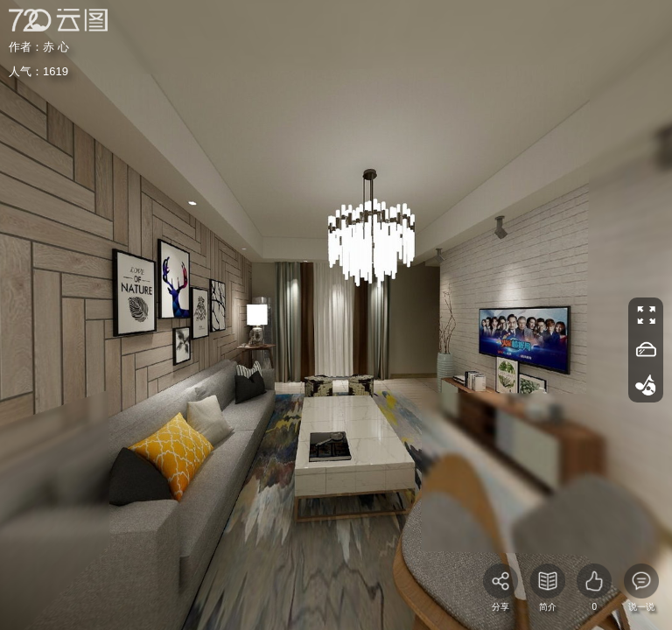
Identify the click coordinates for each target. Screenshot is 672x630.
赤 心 (56, 47)
